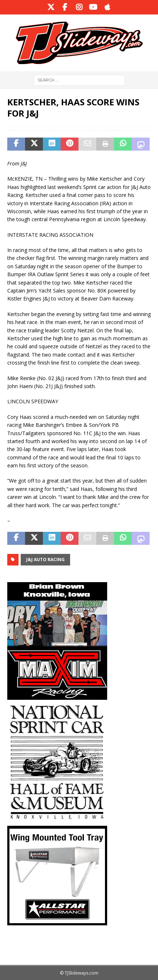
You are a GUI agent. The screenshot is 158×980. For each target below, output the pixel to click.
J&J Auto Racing (45, 560)
